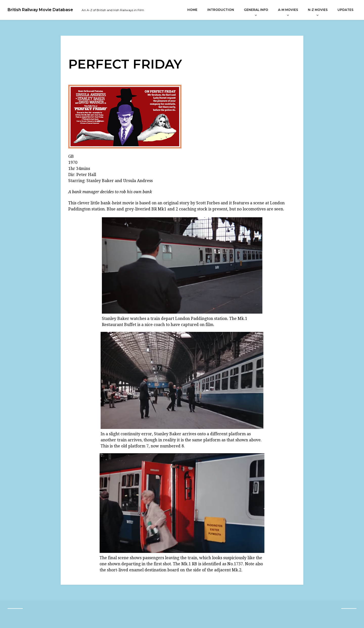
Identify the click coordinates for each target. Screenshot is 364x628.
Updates (345, 10)
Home (192, 10)
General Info (256, 10)
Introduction (221, 10)
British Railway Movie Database (40, 10)
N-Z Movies (318, 10)
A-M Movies (288, 10)
